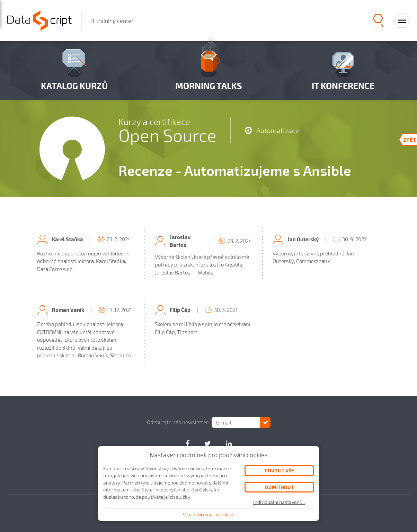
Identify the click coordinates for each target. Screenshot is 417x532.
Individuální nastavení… (279, 502)
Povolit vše (279, 470)
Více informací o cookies (209, 514)
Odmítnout (279, 487)
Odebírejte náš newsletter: (178, 422)
